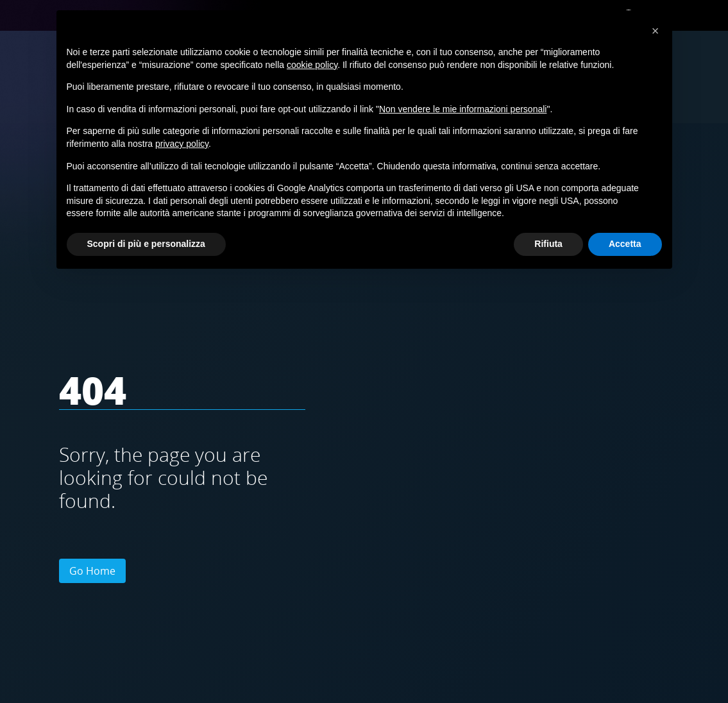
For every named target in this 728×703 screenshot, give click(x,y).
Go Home (92, 571)
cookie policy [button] (312, 65)
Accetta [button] (625, 244)
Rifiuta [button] (548, 244)
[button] (656, 31)
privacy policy (182, 144)
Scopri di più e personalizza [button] (146, 244)
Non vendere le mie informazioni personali (463, 109)
